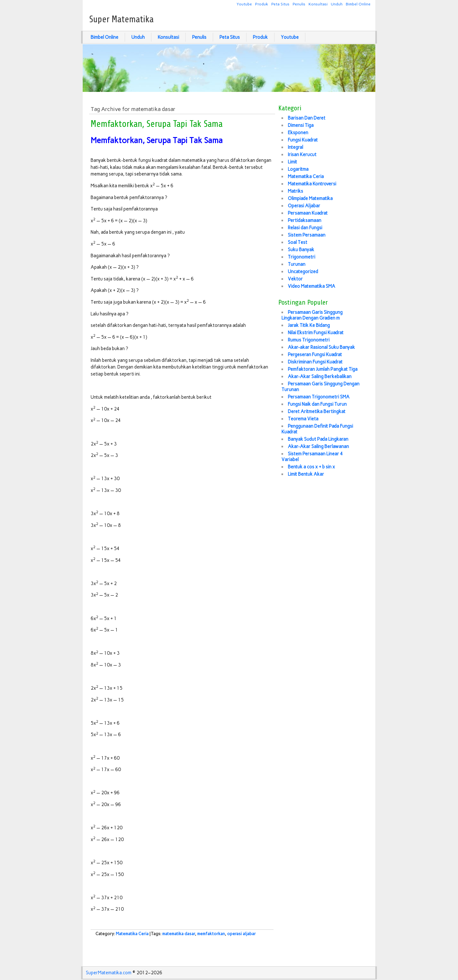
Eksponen (298, 133)
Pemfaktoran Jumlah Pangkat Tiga (323, 369)
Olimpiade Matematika (310, 198)
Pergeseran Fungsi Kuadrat (315, 355)
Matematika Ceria (132, 934)
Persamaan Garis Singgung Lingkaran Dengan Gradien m (312, 315)
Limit (292, 162)
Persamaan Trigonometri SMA (319, 397)
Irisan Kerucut (302, 155)
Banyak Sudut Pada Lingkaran (318, 439)
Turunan (297, 264)
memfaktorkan (211, 934)
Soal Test (298, 242)
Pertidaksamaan (305, 220)
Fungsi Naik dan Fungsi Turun (317, 404)
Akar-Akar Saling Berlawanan (318, 446)
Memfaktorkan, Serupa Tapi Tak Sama (157, 124)
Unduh (337, 4)
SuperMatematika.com (109, 973)
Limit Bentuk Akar (306, 474)
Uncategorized (303, 272)
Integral (295, 147)
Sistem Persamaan (307, 235)
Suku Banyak (301, 250)
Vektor (295, 279)
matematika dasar (179, 934)
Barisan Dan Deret (307, 118)
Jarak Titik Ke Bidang (309, 325)
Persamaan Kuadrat (308, 213)
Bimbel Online (358, 4)
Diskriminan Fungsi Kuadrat (315, 362)
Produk (262, 4)
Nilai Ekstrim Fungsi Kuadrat (316, 333)
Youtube (244, 4)
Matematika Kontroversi (312, 184)
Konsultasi (318, 4)
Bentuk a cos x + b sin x (311, 467)
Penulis (299, 4)
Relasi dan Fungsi (305, 228)
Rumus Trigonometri (309, 340)
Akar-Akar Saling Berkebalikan (320, 376)
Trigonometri (302, 257)
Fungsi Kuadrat (303, 140)
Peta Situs (280, 4)
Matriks (295, 191)
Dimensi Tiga (301, 125)
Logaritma (298, 169)
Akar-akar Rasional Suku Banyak (321, 347)
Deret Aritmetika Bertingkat (317, 411)
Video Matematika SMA (312, 286)
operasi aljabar (241, 934)
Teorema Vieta (303, 419)
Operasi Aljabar (304, 206)
